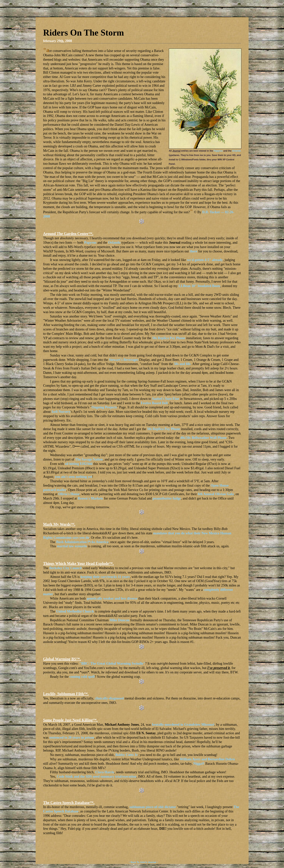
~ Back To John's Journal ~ (143, 862)
